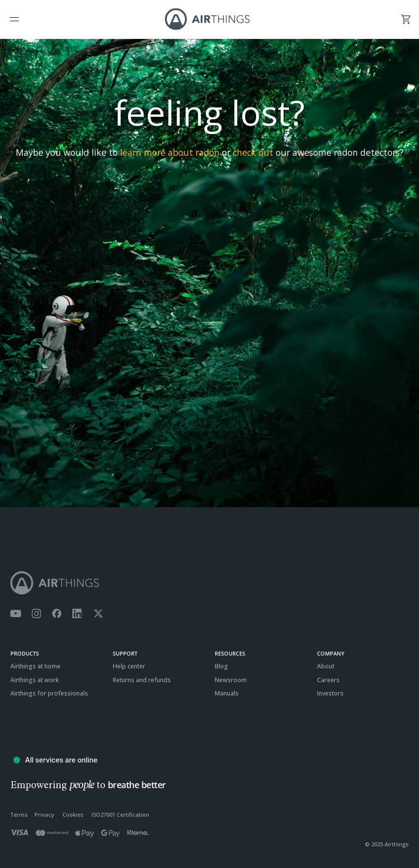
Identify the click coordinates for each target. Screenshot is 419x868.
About (326, 666)
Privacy (44, 815)
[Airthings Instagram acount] (36, 614)
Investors (330, 693)
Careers (328, 680)
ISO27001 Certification (120, 815)
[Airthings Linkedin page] (77, 614)
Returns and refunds (142, 680)
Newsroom (231, 680)
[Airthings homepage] (209, 583)
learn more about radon (170, 152)
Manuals (227, 693)
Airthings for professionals (49, 693)
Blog (221, 666)
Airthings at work (35, 680)
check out (253, 152)
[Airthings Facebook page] (57, 614)
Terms (19, 815)
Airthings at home (35, 666)
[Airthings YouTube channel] (16, 614)
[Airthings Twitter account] (98, 614)
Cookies (73, 815)
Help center (129, 666)
